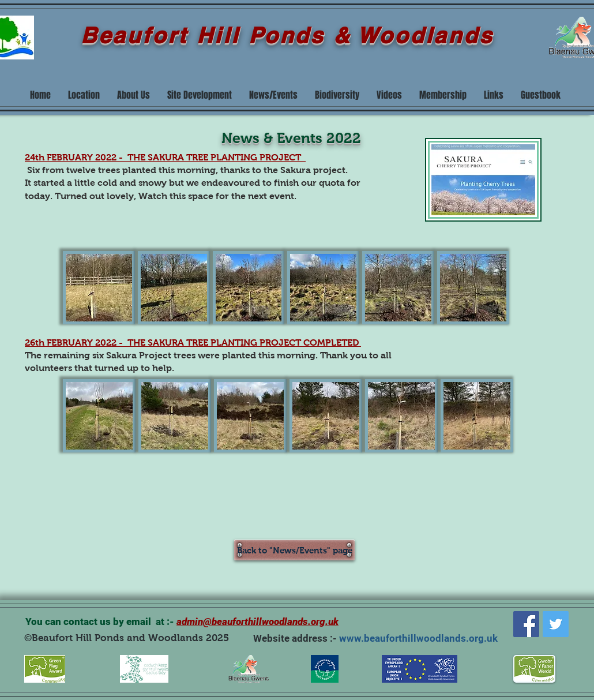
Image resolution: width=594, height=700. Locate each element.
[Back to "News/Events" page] (294, 550)
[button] (99, 288)
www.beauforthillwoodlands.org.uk (418, 638)
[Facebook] (526, 624)
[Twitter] (556, 624)
